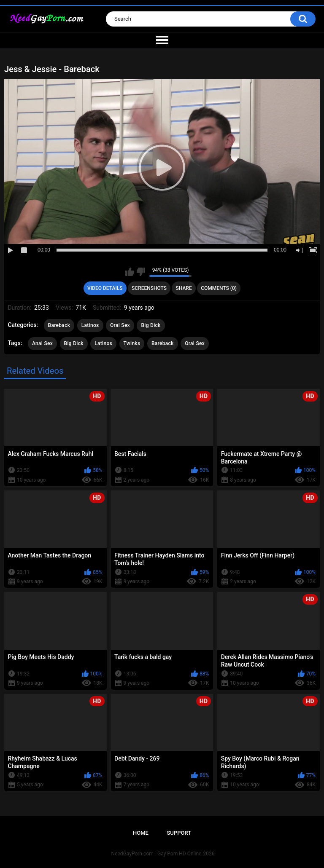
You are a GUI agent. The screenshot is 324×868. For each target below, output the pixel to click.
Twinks (132, 343)
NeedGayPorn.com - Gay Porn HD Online (157, 854)
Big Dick (151, 325)
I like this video (130, 272)
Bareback (59, 325)
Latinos (90, 325)
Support (179, 833)
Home (141, 833)
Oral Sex (120, 325)
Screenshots (149, 288)
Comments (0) (219, 288)
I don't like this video (141, 272)
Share (184, 288)
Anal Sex (42, 343)
